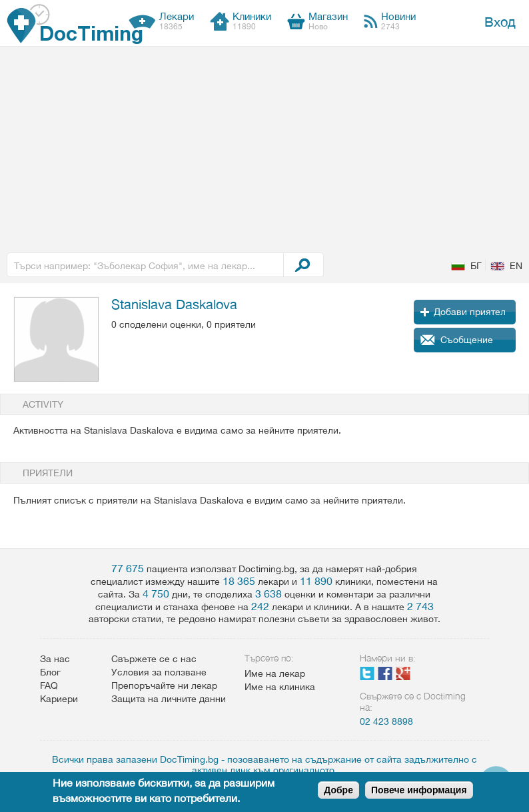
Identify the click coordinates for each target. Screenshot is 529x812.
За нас (55, 659)
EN (516, 266)
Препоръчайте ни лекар (164, 685)
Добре (338, 790)
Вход (500, 22)
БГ (476, 266)
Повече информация (419, 790)
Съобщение (467, 340)
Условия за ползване (159, 672)
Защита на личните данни (169, 699)
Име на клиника (280, 687)
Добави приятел (470, 312)
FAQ (49, 685)
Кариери (59, 699)
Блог (50, 672)
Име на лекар (275, 673)
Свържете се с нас (154, 659)
